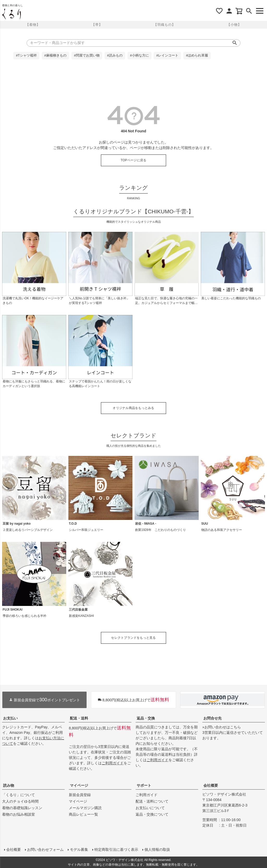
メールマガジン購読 (85, 808)
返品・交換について (152, 814)
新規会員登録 (80, 795)
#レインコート (167, 55)
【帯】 (97, 25)
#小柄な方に (139, 55)
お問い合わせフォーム (45, 850)
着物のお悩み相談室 (19, 814)
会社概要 (211, 785)
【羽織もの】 (165, 25)
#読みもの (115, 55)
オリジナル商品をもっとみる (133, 408)
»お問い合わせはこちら (222, 727)
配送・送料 (79, 718)
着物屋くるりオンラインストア (11, 14)
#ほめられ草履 (197, 55)
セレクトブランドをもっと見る (133, 638)
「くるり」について (19, 795)
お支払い (10, 718)
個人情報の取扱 (157, 850)
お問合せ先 (213, 718)
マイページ (79, 785)
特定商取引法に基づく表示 (116, 850)
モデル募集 (79, 850)
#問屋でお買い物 (87, 55)
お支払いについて (150, 808)
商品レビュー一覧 (83, 814)
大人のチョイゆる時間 (20, 801)
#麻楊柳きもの (55, 55)
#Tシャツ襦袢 (26, 55)
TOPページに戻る (134, 160)
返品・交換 (146, 718)
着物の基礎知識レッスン (22, 808)
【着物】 (33, 25)
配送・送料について (152, 801)
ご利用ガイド (113, 763)
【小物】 (234, 25)
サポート (144, 785)
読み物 (9, 785)
